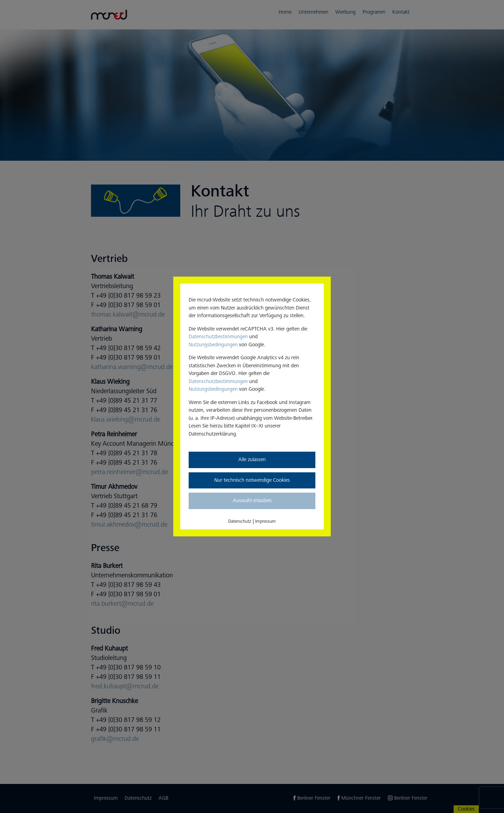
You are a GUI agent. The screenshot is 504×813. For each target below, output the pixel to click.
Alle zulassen (252, 460)
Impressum (265, 521)
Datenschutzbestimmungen (218, 337)
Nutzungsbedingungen (213, 345)
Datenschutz (240, 521)
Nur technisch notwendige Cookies (252, 480)
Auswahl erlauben (252, 501)
